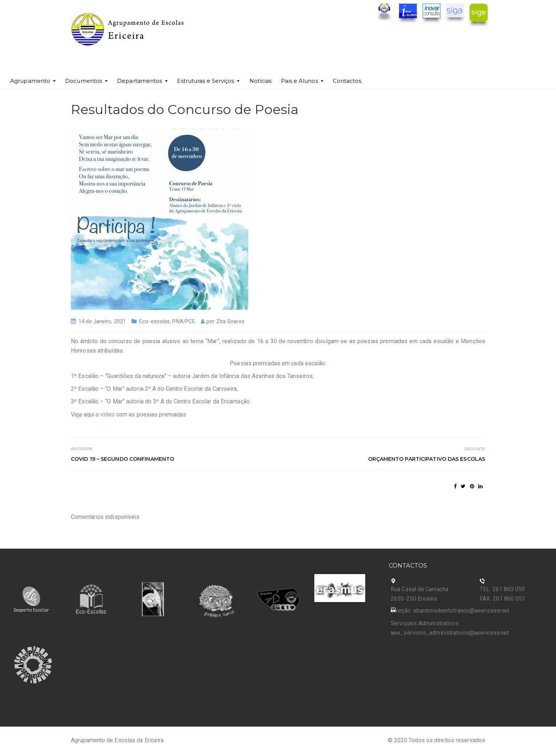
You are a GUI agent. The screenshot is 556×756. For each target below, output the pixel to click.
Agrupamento (30, 81)
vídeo (108, 414)
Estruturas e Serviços (206, 81)
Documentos (84, 81)
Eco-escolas (154, 321)
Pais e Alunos (299, 81)
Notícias (261, 81)
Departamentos (140, 81)
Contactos (347, 81)
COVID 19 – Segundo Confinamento (122, 459)
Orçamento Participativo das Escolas (427, 459)
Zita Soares (230, 321)
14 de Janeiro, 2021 (102, 321)
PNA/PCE (184, 321)
